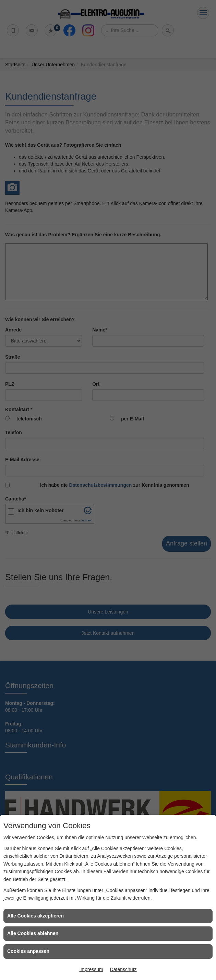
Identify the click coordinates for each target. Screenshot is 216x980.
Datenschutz (123, 969)
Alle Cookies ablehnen (33, 933)
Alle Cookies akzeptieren (35, 916)
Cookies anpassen (28, 951)
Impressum (91, 969)
